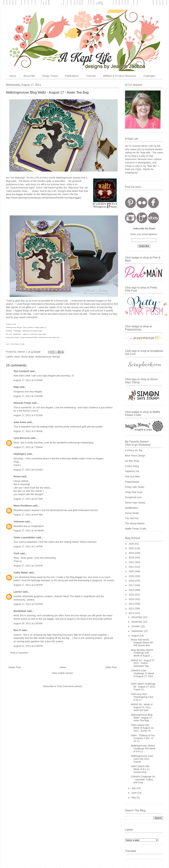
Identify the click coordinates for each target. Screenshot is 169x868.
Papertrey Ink (132, 471)
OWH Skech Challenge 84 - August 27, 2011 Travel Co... (143, 687)
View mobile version (62, 673)
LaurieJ (18, 592)
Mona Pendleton (23, 506)
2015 (132, 595)
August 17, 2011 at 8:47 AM (28, 515)
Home (13, 76)
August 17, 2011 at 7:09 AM (28, 447)
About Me (29, 76)
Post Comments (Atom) (70, 686)
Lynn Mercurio (22, 438)
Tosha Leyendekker (25, 537)
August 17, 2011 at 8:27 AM (28, 499)
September (138, 631)
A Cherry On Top (134, 450)
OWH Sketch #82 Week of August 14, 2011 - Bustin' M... (142, 728)
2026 (132, 544)
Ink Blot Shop (132, 461)
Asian (17, 357)
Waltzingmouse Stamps (48, 357)
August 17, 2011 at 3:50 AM (28, 396)
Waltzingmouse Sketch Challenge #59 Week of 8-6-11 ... (143, 749)
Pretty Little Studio (135, 487)
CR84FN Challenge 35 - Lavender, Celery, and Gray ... (143, 780)
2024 (132, 553)
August (135, 636)
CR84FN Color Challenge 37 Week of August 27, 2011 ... (142, 675)
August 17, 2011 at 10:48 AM (29, 531)
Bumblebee (20, 611)
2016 (132, 590)
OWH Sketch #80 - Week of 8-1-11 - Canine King (141, 769)
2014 (132, 599)
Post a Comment (19, 653)
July (134, 788)
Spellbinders (131, 508)
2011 (132, 613)
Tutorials (91, 76)
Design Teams (50, 76)
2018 (132, 581)
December (137, 617)
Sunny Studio (132, 513)
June (134, 793)
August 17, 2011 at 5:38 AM (28, 431)
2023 (132, 557)
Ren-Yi (17, 630)
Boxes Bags (28, 357)
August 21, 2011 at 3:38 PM (28, 646)
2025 (132, 548)
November (137, 622)
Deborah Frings (22, 403)
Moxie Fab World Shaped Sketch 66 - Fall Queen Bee (143, 643)
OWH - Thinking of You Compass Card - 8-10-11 (143, 738)
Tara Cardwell (21, 371)
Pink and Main (133, 476)
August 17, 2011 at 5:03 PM (28, 604)
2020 (132, 571)
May (134, 797)
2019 (132, 576)
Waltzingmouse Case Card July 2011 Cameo (142, 759)
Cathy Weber (21, 573)
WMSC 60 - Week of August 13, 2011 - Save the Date (142, 707)
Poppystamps (132, 482)
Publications (72, 76)
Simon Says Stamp (135, 503)
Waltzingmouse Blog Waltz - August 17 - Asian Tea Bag (142, 718)
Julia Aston (20, 422)
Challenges (149, 76)
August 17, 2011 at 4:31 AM (28, 415)
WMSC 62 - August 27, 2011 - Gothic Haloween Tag (143, 663)
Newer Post (15, 667)
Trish (16, 553)
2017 (132, 585)
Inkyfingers (20, 454)
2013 (132, 604)
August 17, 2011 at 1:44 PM (28, 546)
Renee (17, 476)
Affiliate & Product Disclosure (120, 76)
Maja (16, 387)
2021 (132, 567)
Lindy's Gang (132, 466)
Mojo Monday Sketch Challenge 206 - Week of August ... (142, 653)
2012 (132, 608)
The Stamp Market (135, 523)
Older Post (111, 667)
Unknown (19, 522)
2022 (132, 562)
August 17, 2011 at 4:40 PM (28, 585)
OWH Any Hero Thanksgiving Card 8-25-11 (142, 697)
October (136, 626)
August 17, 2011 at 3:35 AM (28, 380)
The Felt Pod (132, 518)
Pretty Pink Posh (134, 492)
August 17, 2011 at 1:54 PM (28, 566)
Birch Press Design (135, 456)
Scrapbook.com (133, 497)
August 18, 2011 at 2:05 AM (28, 623)
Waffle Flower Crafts (136, 529)
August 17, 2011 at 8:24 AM (28, 470)
